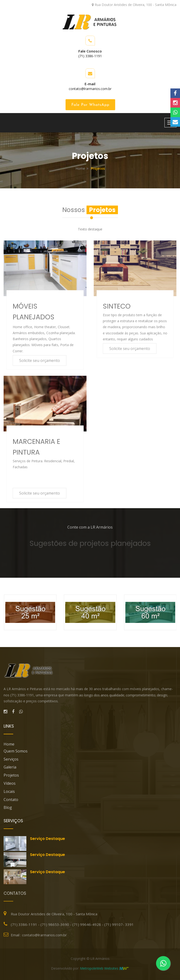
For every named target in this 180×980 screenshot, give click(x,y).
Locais (9, 791)
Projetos (11, 775)
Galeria (10, 767)
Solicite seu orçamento (40, 360)
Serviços (11, 759)
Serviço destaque (47, 839)
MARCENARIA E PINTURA (36, 447)
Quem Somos (16, 751)
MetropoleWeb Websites (99, 970)
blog (8, 807)
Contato (11, 800)
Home (80, 168)
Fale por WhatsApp (91, 105)
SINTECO (117, 306)
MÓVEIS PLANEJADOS (34, 312)
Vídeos (10, 783)
